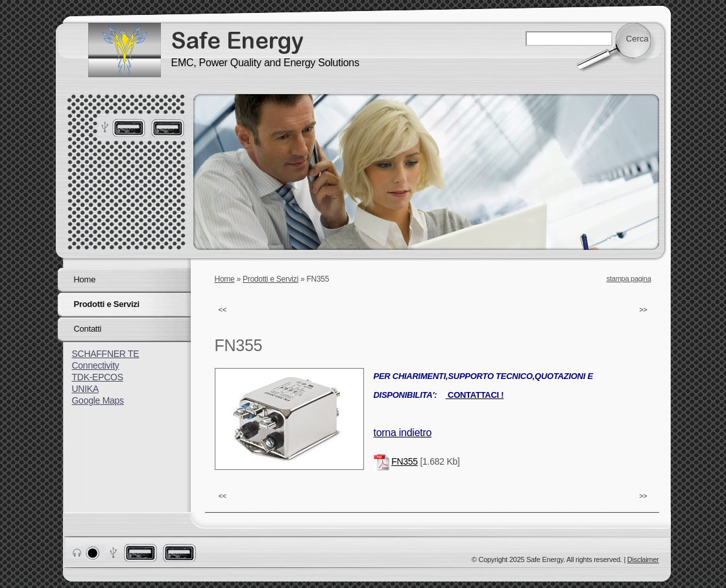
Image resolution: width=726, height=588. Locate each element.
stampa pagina (629, 278)
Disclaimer (643, 559)
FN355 (405, 461)
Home (225, 279)
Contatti (88, 329)
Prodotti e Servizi (271, 279)
